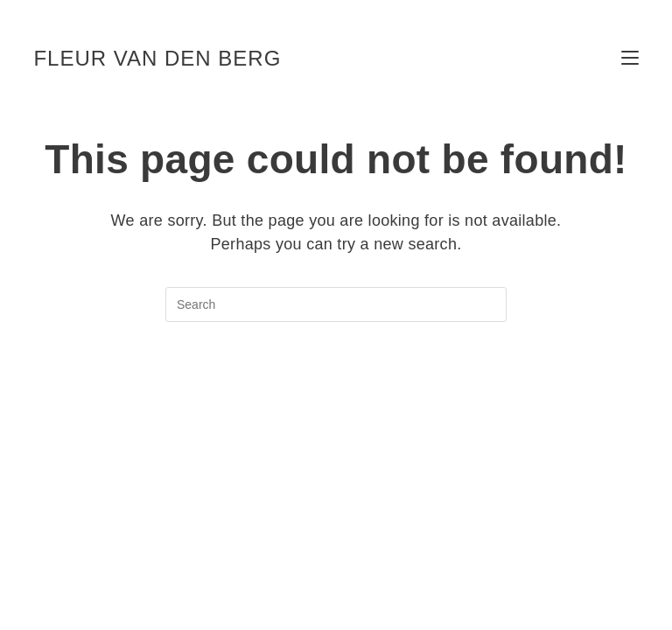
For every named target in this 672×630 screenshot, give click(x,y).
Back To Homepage (336, 392)
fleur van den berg (157, 58)
